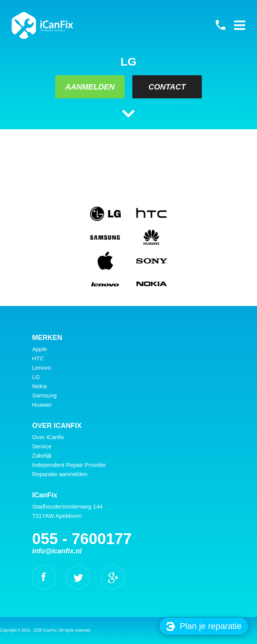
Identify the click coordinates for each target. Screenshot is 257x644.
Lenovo (41, 368)
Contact (167, 87)
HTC (38, 358)
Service (42, 446)
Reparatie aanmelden (60, 474)
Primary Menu (240, 25)
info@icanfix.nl (57, 551)
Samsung (44, 395)
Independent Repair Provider (69, 465)
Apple (39, 349)
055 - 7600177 (220, 25)
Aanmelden (90, 87)
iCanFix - (42, 25)
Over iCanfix (48, 437)
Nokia (39, 386)
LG (36, 377)
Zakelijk (42, 456)
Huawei (42, 405)
